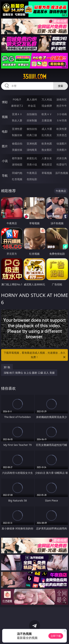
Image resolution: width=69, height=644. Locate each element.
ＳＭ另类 (62, 120)
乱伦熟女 (47, 135)
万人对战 (47, 99)
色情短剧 (32, 179)
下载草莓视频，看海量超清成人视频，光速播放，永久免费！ (35, 355)
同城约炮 (17, 173)
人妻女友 (47, 158)
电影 (5, 131)
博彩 (5, 102)
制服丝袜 (17, 135)
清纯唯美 (32, 150)
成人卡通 (47, 129)
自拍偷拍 (32, 114)
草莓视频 (47, 173)
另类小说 (32, 164)
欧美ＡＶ (47, 114)
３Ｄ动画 (62, 114)
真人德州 (32, 99)
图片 (5, 146)
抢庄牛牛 (62, 106)
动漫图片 (62, 144)
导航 (5, 176)
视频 (5, 117)
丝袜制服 (32, 120)
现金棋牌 (47, 106)
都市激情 (17, 158)
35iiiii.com (35, 77)
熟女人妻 (17, 120)
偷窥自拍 (17, 144)
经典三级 (32, 135)
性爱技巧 (62, 164)
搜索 (61, 86)
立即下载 (56, 636)
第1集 (7, 367)
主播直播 (47, 120)
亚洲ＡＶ (17, 114)
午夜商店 (32, 173)
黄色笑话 (47, 164)
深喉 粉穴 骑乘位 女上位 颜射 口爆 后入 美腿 (29, 373)
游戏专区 (62, 99)
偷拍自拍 (32, 129)
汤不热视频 (62, 173)
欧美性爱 (62, 129)
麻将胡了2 (17, 106)
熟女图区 (47, 150)
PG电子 (17, 99)
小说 (5, 161)
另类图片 (62, 150)
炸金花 (32, 106)
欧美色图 (47, 144)
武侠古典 (62, 158)
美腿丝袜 (17, 150)
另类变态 (62, 135)
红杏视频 (17, 179)
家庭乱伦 (32, 158)
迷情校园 (17, 164)
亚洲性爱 (17, 129)
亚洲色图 (32, 144)
